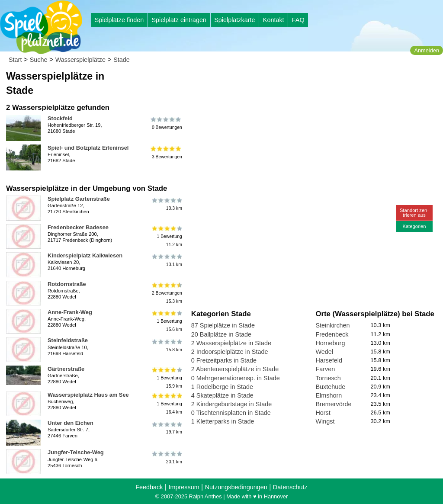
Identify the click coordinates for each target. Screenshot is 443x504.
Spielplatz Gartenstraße (79, 199)
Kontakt (274, 20)
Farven (325, 369)
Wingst (325, 421)
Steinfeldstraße (68, 340)
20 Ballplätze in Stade (221, 334)
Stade (122, 60)
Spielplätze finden (119, 20)
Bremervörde (333, 404)
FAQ (298, 20)
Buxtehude (330, 387)
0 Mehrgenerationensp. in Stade (236, 378)
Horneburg (330, 343)
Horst (323, 413)
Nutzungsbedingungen (236, 487)
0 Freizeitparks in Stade (224, 360)
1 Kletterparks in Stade (223, 421)
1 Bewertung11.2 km (166, 236)
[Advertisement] (289, 82)
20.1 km (166, 457)
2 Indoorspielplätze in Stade (230, 352)
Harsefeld (329, 360)
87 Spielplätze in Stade (223, 325)
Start (15, 60)
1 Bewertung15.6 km (166, 321)
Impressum (184, 487)
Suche (39, 60)
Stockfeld (60, 118)
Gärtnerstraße (66, 369)
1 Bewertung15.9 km (166, 378)
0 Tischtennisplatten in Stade (231, 413)
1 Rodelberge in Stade (222, 387)
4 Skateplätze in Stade (222, 395)
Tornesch (328, 378)
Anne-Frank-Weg (70, 312)
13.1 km (166, 260)
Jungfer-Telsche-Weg (76, 452)
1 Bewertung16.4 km (166, 404)
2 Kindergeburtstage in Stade (231, 404)
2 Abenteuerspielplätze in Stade (235, 369)
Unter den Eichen (71, 423)
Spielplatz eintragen (179, 20)
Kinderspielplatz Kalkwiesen (85, 255)
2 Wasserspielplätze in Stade (231, 343)
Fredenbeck (332, 334)
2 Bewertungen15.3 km (166, 293)
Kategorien (414, 226)
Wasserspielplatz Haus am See (88, 395)
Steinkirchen (332, 325)
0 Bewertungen (166, 123)
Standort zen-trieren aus (414, 213)
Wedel (324, 352)
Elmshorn (329, 395)
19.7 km (166, 428)
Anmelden (427, 50)
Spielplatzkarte (234, 20)
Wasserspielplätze (80, 60)
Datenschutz (290, 487)
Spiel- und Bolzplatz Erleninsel (88, 148)
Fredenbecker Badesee (78, 227)
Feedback (149, 487)
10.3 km (166, 204)
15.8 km (166, 345)
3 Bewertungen (166, 153)
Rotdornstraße (67, 284)
